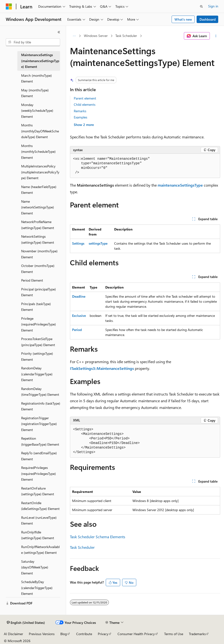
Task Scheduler (126, 36)
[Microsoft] (9, 6)
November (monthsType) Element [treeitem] (39, 254)
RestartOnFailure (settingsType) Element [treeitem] (38, 491)
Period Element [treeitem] (32, 280)
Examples (81, 117)
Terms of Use (174, 634)
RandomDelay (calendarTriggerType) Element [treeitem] (37, 374)
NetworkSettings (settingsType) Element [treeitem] (38, 239)
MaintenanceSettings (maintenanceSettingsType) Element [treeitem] (40, 61)
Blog (64, 634)
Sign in (213, 6)
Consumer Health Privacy (136, 634)
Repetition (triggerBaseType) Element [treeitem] (40, 441)
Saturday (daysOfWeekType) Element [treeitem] (35, 567)
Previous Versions (42, 634)
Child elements (85, 104)
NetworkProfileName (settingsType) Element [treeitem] (38, 225)
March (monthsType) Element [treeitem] (36, 78)
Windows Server (96, 36)
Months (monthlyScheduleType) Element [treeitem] (38, 152)
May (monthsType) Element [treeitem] (35, 93)
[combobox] (33, 42)
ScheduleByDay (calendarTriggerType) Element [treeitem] (37, 588)
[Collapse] (59, 32)
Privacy (103, 634)
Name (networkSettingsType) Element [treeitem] (37, 207)
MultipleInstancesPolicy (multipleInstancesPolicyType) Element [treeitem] (40, 172)
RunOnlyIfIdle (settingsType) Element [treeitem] (38, 535)
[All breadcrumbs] (74, 36)
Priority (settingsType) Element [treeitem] (37, 356)
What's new (183, 19)
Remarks (80, 111)
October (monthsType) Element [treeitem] (38, 269)
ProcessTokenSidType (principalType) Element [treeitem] (38, 342)
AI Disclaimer (13, 634)
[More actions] (216, 36)
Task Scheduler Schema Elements (98, 537)
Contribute (84, 634)
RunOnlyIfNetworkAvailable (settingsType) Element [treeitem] (40, 550)
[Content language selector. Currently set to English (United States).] (26, 623)
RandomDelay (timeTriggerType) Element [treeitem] (40, 392)
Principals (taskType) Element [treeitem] (36, 307)
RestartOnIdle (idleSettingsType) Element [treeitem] (40, 506)
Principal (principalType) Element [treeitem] (38, 292)
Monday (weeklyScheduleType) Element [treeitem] (37, 111)
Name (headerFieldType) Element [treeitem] (39, 190)
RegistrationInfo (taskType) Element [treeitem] (41, 406)
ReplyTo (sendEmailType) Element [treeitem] (39, 456)
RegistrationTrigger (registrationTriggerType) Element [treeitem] (39, 424)
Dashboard (208, 19)
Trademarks (197, 634)
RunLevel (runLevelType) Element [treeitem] (39, 520)
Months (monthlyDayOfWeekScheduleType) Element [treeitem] (40, 131)
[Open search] (201, 6)
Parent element (85, 98)
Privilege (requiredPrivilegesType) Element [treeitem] (38, 324)
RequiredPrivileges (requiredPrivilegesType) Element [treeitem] (38, 473)
